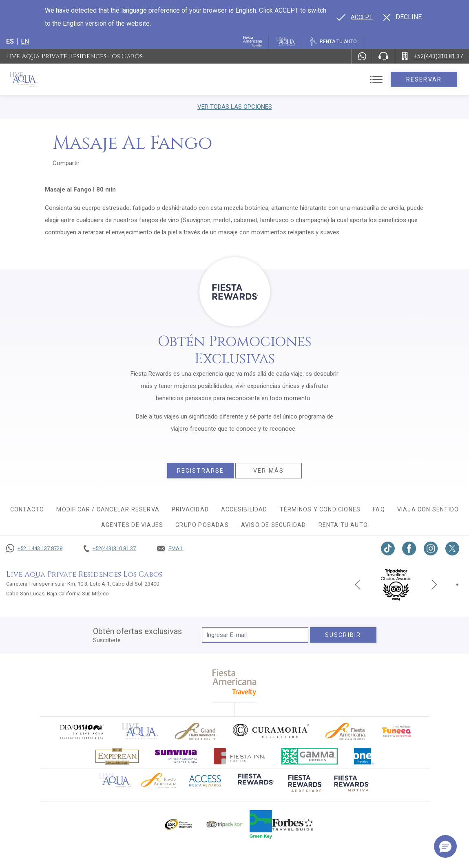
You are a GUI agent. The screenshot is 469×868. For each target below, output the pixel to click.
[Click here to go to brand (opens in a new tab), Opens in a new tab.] (81, 731)
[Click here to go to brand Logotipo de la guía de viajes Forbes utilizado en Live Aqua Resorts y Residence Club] (292, 824)
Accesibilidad (244, 509)
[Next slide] (434, 584)
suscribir (343, 635)
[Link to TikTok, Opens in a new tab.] (388, 549)
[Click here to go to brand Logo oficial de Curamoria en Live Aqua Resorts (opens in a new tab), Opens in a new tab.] (271, 731)
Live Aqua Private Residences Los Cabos (74, 56)
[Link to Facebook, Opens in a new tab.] (409, 549)
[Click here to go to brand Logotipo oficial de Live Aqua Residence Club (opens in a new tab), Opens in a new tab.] (115, 780)
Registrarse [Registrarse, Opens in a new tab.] (200, 471)
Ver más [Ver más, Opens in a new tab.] (269, 471)
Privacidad (190, 509)
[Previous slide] (358, 584)
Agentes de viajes (132, 525)
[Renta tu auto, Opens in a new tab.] (334, 42)
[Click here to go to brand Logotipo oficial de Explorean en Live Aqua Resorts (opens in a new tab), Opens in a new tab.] (117, 756)
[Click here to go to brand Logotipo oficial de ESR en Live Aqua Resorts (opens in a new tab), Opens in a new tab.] (178, 824)
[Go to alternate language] (355, 17)
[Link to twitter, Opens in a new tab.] (452, 549)
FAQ (379, 509)
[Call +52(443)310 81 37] (432, 56)
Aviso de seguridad (274, 525)
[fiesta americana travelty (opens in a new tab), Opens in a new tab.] (235, 682)
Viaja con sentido (428, 509)
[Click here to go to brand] (140, 731)
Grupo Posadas (202, 525)
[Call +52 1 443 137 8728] (34, 549)
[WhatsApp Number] (362, 56)
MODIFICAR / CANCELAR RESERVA (108, 509)
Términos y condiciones (320, 509)
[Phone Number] (383, 56)
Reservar (424, 79)
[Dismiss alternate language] (403, 17)
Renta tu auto (343, 525)
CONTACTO (27, 509)
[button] (445, 846)
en (25, 41)
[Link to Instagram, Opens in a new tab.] (431, 549)
